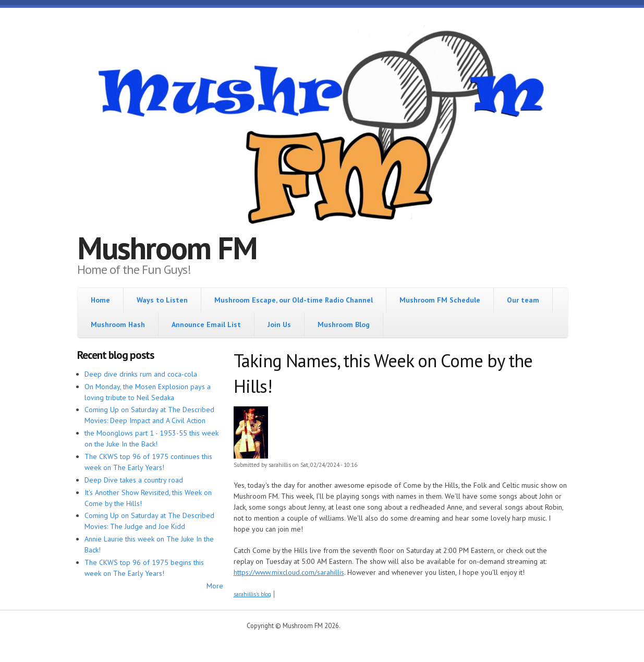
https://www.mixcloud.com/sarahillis (289, 572)
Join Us (279, 324)
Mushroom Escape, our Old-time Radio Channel (294, 300)
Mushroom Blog (344, 324)
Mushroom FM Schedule (440, 300)
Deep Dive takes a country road (134, 480)
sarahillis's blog (252, 594)
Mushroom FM (167, 248)
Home (100, 300)
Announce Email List (206, 324)
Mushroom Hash (118, 324)
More (215, 586)
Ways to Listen (162, 300)
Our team (523, 300)
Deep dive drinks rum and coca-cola (141, 374)
